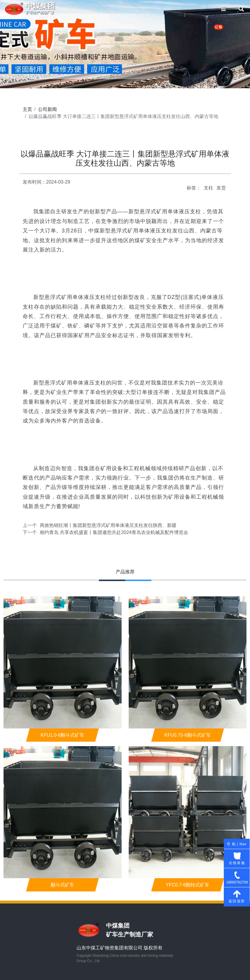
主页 (27, 109)
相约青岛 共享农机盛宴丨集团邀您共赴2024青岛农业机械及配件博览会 (114, 532)
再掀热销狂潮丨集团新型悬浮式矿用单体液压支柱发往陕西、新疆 (108, 525)
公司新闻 (47, 109)
